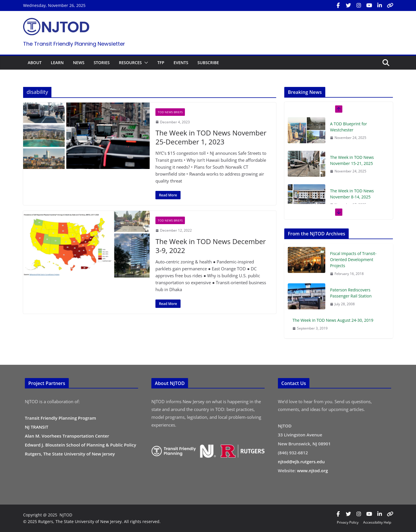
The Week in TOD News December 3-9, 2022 (211, 246)
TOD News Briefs (170, 112)
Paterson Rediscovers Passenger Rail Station (351, 293)
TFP (161, 63)
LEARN (57, 63)
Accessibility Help (377, 522)
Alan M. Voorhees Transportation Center (67, 436)
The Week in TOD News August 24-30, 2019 (333, 320)
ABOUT (35, 63)
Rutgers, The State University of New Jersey (70, 454)
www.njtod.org (312, 470)
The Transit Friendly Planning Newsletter (74, 44)
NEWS (79, 63)
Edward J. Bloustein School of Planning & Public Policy (80, 445)
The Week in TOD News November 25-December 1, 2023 (211, 137)
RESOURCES (130, 63)
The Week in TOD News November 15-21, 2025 (352, 160)
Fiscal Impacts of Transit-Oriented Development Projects (353, 260)
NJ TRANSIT (37, 427)
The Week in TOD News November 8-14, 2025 (352, 194)
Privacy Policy (348, 522)
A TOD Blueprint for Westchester (348, 127)
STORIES (102, 63)
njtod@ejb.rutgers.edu (301, 462)
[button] (145, 63)
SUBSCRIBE (208, 63)
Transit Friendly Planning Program (61, 418)
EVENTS (181, 63)
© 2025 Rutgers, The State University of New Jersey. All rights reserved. (92, 521)
